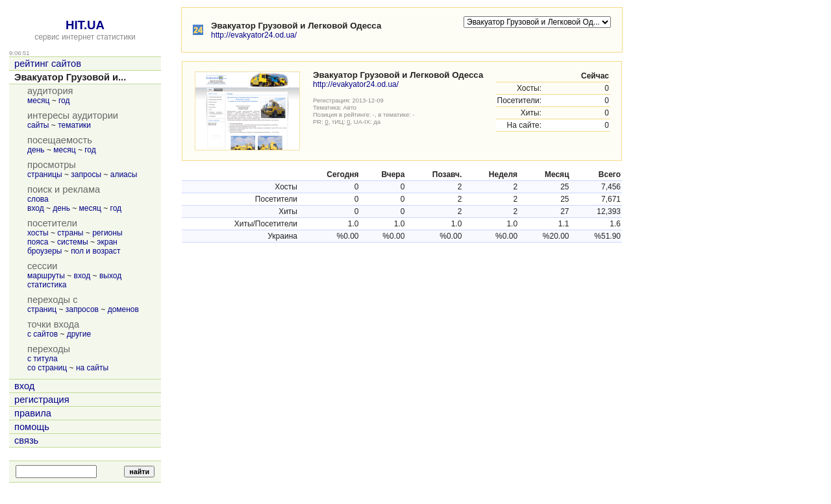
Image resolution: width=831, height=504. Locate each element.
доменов (123, 309)
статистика (47, 285)
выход (110, 276)
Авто (350, 107)
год (64, 101)
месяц (38, 101)
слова (38, 199)
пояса (38, 242)
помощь (32, 427)
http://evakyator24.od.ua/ (254, 35)
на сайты (92, 368)
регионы (107, 233)
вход (36, 208)
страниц (42, 309)
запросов (82, 309)
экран (107, 242)
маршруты (46, 276)
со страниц (47, 368)
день (36, 150)
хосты (38, 233)
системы (73, 242)
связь (26, 440)
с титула (43, 359)
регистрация (42, 400)
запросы (86, 174)
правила (33, 413)
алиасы (124, 174)
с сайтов (43, 334)
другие (79, 334)
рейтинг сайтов (48, 64)
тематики (74, 125)
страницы (45, 174)
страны (70, 233)
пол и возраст (95, 251)
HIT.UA (85, 25)
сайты (38, 125)
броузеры (44, 251)
